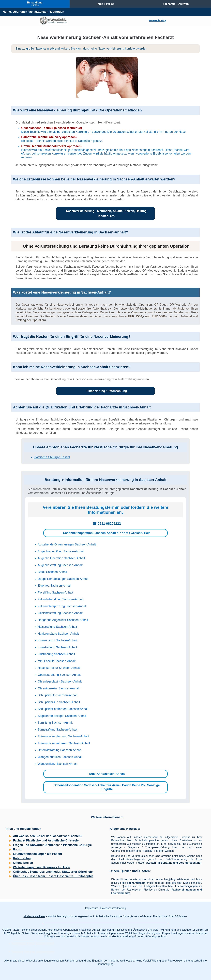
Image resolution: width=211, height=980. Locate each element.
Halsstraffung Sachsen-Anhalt (57, 627)
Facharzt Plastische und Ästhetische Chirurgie (46, 840)
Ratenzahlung (23, 858)
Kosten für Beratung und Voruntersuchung (174, 863)
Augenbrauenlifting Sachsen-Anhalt (61, 551)
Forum (18, 849)
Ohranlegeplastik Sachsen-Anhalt (60, 682)
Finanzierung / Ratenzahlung (107, 391)
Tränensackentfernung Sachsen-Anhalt (63, 736)
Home (7, 12)
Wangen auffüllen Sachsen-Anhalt (60, 757)
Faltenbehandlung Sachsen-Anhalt (60, 599)
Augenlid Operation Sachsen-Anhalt (61, 558)
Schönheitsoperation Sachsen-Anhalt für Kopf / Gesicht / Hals (107, 533)
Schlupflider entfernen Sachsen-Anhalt (63, 709)
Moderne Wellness (34, 916)
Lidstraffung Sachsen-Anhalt (56, 654)
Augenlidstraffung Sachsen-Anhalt (60, 565)
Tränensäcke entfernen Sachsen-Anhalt (64, 743)
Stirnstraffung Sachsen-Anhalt (57, 730)
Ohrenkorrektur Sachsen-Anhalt (59, 688)
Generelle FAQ (157, 20)
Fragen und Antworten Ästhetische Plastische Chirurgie (52, 845)
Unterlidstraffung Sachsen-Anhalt (60, 750)
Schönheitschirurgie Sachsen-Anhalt (33, 943)
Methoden (57, 12)
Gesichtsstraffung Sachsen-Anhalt (60, 613)
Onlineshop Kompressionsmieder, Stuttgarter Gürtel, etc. (53, 872)
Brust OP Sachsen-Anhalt (107, 774)
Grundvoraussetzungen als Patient (38, 854)
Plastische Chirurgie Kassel (52, 457)
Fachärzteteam (38, 12)
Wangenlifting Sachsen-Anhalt (58, 764)
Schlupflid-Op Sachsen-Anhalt (58, 695)
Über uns (19, 12)
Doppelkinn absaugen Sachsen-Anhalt (63, 579)
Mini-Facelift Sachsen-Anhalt (57, 661)
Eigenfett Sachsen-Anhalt (54, 586)
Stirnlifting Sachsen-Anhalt (55, 723)
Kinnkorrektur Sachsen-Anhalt (57, 640)
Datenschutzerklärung (113, 908)
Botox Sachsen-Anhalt (52, 572)
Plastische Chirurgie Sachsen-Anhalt (33, 952)
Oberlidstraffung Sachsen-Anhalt (59, 675)
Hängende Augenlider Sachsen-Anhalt (63, 620)
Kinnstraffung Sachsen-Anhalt (57, 647)
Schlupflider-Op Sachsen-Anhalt (59, 702)
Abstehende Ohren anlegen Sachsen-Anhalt (67, 544)
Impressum (92, 908)
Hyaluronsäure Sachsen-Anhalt (58, 634)
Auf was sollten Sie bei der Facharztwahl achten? (48, 836)
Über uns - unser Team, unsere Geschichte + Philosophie (53, 876)
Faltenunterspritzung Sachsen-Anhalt (62, 606)
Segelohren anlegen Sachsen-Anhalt (62, 716)
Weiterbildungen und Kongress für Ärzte (42, 867)
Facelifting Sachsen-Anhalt (55, 593)
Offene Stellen (23, 863)
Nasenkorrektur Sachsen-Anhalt (59, 668)
